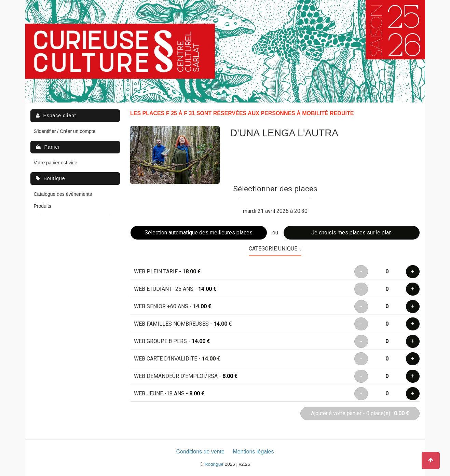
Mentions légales (253, 452)
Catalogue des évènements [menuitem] (63, 194)
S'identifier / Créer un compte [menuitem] (65, 131)
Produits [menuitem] (43, 206)
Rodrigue (214, 464)
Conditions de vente (200, 452)
